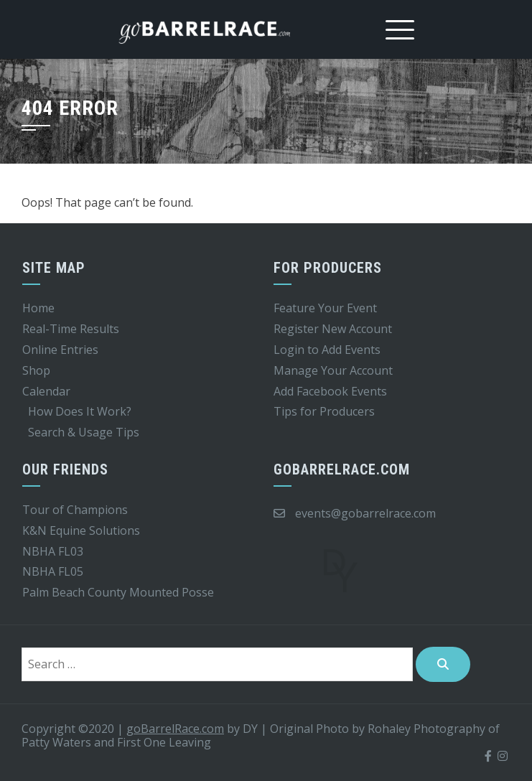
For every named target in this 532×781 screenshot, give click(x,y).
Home (38, 308)
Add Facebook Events (330, 391)
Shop (36, 370)
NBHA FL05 (53, 571)
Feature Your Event (325, 308)
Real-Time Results (71, 329)
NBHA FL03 (53, 551)
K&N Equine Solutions (81, 530)
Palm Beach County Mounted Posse (118, 592)
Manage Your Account (333, 370)
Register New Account (333, 329)
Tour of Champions (75, 510)
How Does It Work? (80, 411)
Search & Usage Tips (84, 432)
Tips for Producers (324, 411)
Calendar (46, 391)
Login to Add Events (327, 350)
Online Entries (60, 350)
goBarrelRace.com (175, 729)
